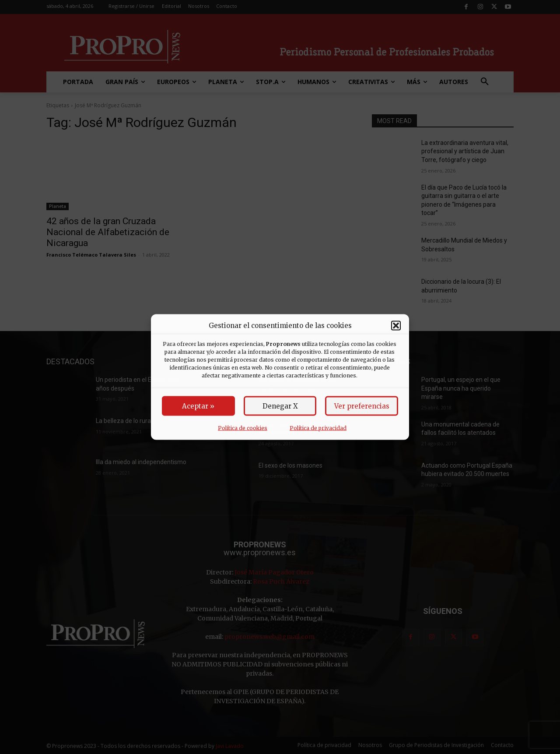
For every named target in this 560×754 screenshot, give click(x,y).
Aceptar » (198, 406)
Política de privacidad (318, 428)
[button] (396, 325)
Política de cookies (243, 428)
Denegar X (280, 406)
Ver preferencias (362, 406)
